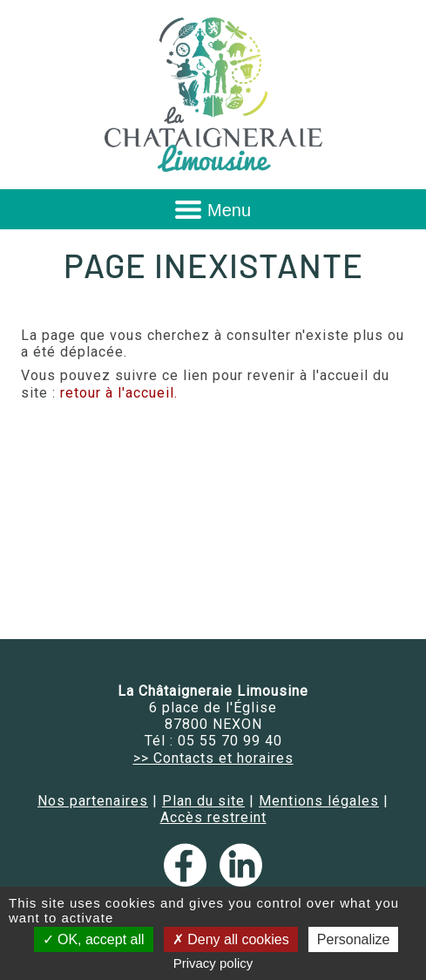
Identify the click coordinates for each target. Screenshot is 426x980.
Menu (229, 210)
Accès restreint (213, 817)
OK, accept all (94, 939)
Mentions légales (319, 801)
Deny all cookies (231, 939)
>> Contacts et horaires (213, 758)
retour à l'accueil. (119, 393)
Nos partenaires (93, 801)
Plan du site (203, 801)
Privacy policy (213, 963)
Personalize (354, 939)
